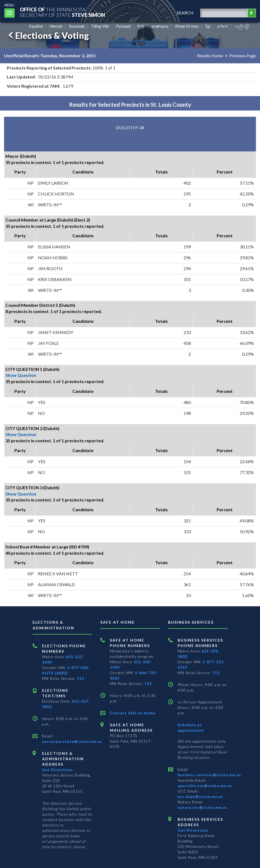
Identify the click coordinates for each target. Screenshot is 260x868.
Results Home (210, 56)
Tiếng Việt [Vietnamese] (100, 26)
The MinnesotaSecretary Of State (62, 12)
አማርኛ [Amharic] (223, 26)
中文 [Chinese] (141, 26)
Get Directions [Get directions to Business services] (193, 830)
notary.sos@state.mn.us (202, 807)
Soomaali (77, 26)
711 (80, 678)
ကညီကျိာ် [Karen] (242, 26)
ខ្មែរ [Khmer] (208, 26)
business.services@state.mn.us (209, 775)
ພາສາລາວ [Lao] (160, 26)
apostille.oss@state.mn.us (205, 786)
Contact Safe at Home (133, 713)
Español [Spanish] (36, 26)
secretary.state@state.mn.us (72, 741)
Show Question (21, 375)
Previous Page (243, 56)
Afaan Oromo (187, 26)
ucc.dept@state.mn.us (200, 796)
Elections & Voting (48, 35)
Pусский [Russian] (123, 26)
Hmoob (56, 26)
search (185, 13)
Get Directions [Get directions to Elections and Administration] (57, 770)
